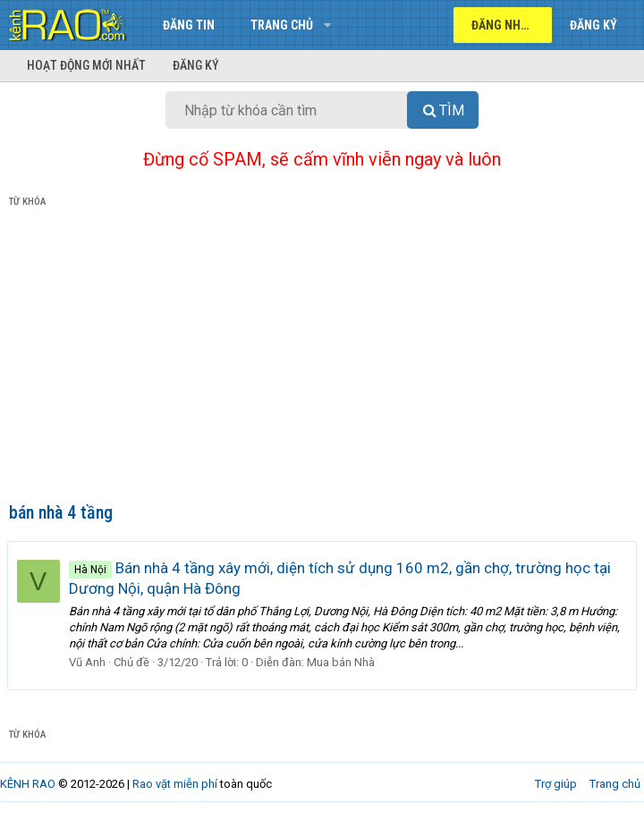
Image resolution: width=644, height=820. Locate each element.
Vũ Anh (89, 662)
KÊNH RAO (28, 784)
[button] (327, 25)
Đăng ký (196, 65)
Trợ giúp (556, 784)
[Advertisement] (322, 359)
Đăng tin (189, 25)
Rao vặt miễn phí (175, 784)
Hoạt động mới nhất (86, 65)
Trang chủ (282, 25)
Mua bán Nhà (343, 662)
